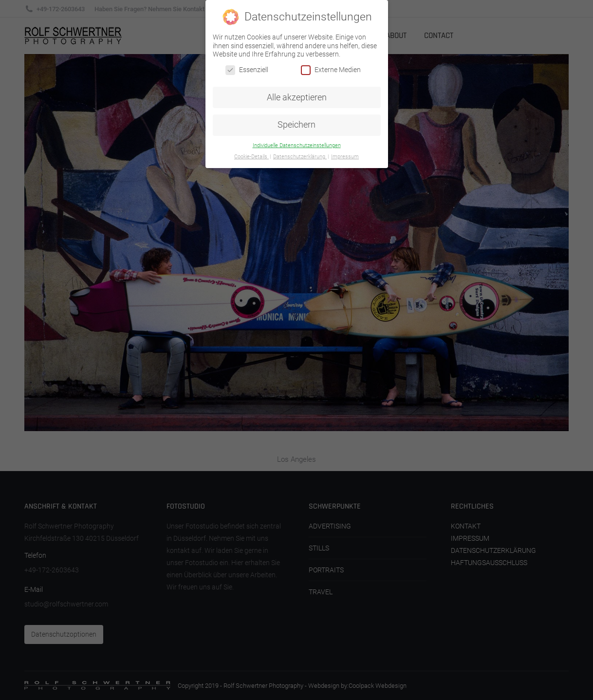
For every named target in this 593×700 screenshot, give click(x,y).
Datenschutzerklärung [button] (300, 157)
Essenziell (247, 70)
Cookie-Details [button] (251, 157)
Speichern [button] (296, 125)
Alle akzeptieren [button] (297, 97)
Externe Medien (331, 70)
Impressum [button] (345, 157)
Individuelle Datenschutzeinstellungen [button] (297, 145)
